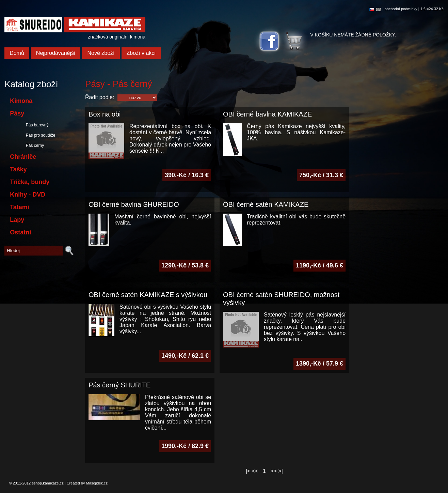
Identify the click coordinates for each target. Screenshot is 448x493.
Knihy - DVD (28, 195)
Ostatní (20, 232)
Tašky (18, 169)
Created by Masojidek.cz (87, 483)
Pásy (17, 113)
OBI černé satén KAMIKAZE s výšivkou (148, 295)
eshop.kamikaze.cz (48, 483)
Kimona (21, 101)
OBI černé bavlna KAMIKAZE (267, 114)
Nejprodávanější (56, 53)
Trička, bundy (30, 182)
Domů (17, 53)
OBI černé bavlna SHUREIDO (134, 204)
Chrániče (23, 157)
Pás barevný (36, 125)
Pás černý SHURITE (119, 385)
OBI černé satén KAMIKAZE (266, 204)
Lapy (17, 220)
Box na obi (105, 114)
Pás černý (34, 145)
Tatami (20, 207)
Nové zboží (101, 53)
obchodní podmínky (401, 9)
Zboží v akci (141, 53)
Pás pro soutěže (39, 135)
